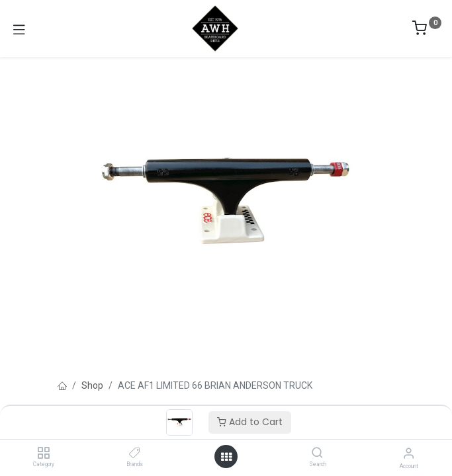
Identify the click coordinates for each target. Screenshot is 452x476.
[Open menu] (226, 457)
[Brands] (135, 454)
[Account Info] (409, 453)
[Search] (317, 454)
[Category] (43, 454)
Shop (92, 385)
